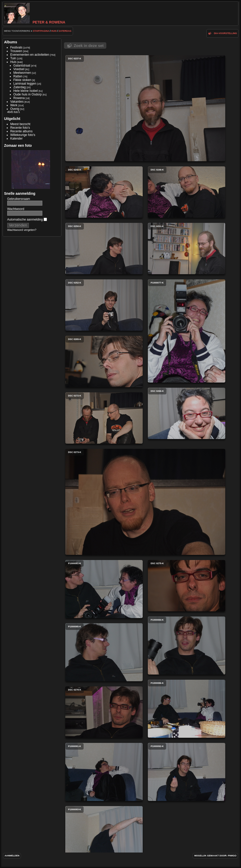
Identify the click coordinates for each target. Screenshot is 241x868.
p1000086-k (187, 709)
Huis (54, 31)
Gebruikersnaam (19, 199)
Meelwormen (22, 73)
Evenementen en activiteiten (30, 55)
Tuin (13, 58)
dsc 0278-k (104, 712)
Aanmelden (12, 856)
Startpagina (41, 31)
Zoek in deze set (89, 46)
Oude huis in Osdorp (28, 94)
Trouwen (16, 51)
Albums (11, 42)
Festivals (16, 47)
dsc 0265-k (104, 362)
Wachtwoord (16, 209)
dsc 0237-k (145, 108)
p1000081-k (104, 589)
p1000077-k (187, 331)
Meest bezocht (20, 124)
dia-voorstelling (226, 33)
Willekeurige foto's (23, 135)
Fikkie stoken (22, 80)
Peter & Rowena (35, 22)
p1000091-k (104, 772)
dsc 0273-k (145, 502)
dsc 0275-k (187, 586)
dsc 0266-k (187, 413)
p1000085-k (104, 652)
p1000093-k (104, 835)
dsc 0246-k (187, 192)
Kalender (17, 139)
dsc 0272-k (104, 418)
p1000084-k (187, 646)
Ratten (18, 76)
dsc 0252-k (104, 305)
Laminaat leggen (25, 84)
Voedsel (19, 69)
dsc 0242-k (104, 192)
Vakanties (17, 102)
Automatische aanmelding (27, 220)
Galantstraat (22, 66)
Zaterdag (65, 31)
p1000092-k (187, 772)
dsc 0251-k (187, 249)
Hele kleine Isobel (26, 91)
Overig (15, 109)
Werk (14, 105)
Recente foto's (20, 128)
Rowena (19, 98)
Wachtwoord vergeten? (22, 230)
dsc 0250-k (104, 249)
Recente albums (22, 131)
